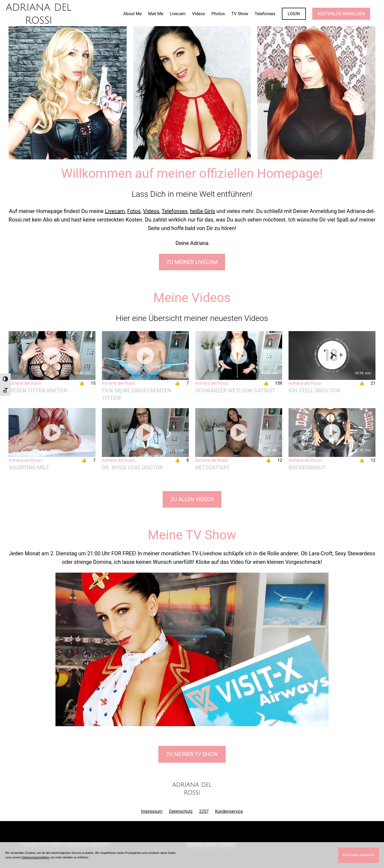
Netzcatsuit (213, 468)
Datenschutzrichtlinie (35, 857)
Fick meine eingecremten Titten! (137, 394)
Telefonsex (175, 211)
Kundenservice (229, 811)
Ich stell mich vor (315, 391)
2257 (204, 811)
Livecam (115, 211)
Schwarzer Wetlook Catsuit (235, 391)
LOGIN (294, 14)
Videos (151, 211)
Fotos (134, 211)
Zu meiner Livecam (192, 262)
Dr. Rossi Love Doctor (132, 468)
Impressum (152, 811)
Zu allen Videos (192, 499)
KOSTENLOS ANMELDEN (341, 14)
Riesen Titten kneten (38, 391)
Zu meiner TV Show (192, 754)
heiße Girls (202, 211)
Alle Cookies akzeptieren (358, 855)
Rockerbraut (307, 468)
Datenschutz (181, 811)
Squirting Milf (29, 468)
